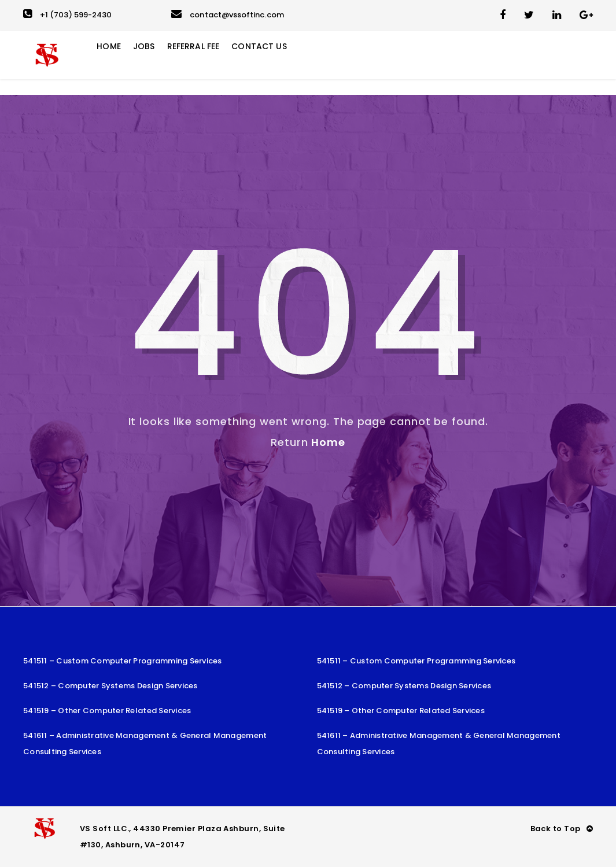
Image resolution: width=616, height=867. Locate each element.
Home (328, 442)
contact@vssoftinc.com (227, 15)
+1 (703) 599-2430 (67, 15)
